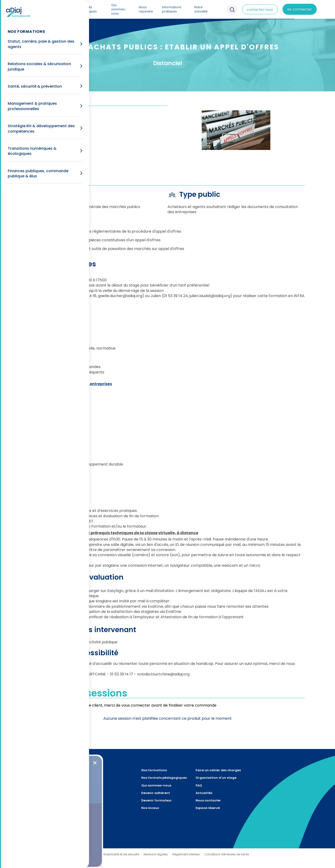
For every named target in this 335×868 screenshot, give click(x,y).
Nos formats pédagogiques (85, 9)
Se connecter (300, 9)
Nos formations (58, 9)
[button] (95, 763)
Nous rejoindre (146, 9)
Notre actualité (201, 9)
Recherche (232, 9)
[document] (167, 434)
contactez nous (260, 10)
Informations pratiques (172, 9)
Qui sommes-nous (119, 9)
